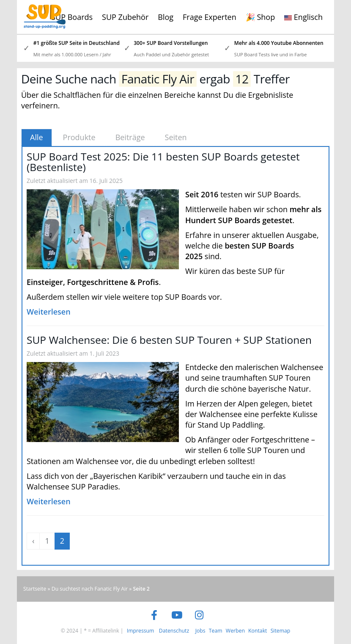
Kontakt (258, 631)
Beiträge (130, 137)
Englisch (303, 17)
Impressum (141, 631)
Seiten (176, 137)
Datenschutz (174, 631)
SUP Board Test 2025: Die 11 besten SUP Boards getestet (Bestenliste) (163, 162)
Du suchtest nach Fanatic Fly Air (90, 589)
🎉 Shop (260, 17)
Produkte (79, 137)
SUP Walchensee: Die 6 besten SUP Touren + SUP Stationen (169, 340)
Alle (37, 137)
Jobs (200, 631)
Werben (235, 631)
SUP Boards (72, 17)
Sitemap (281, 631)
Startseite (35, 589)
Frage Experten (210, 17)
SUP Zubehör (125, 17)
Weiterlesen (49, 312)
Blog (166, 17)
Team (216, 631)
